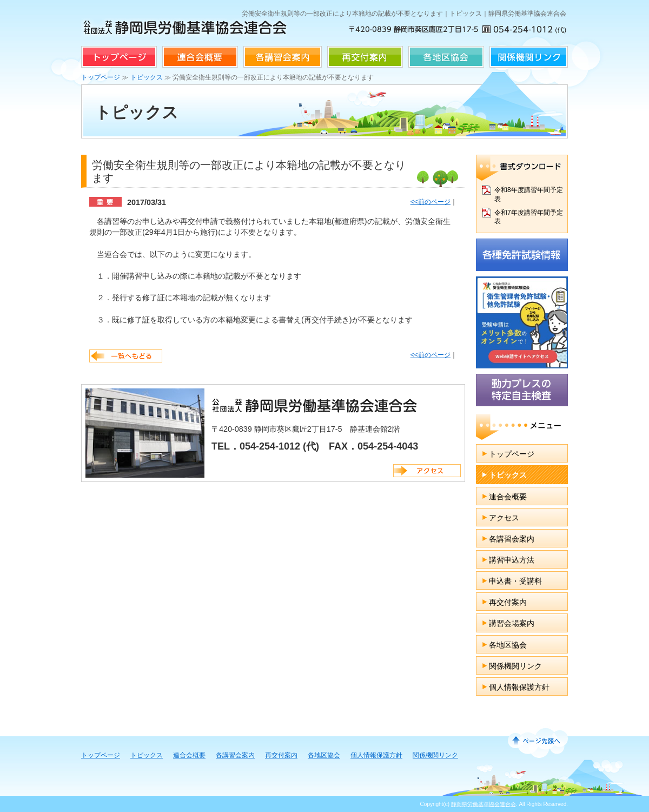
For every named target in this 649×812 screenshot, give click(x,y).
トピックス (147, 77)
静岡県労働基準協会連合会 (484, 804)
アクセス (427, 471)
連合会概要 (200, 57)
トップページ (119, 57)
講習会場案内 (512, 623)
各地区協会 (446, 57)
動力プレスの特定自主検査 (522, 390)
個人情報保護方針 (519, 687)
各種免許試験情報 (522, 255)
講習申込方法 (512, 560)
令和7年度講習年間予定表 (529, 217)
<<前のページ (431, 202)
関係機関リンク (529, 57)
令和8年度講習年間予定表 (529, 194)
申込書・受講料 (515, 581)
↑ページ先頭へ (536, 741)
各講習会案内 (283, 57)
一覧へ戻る (126, 356)
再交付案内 (365, 57)
